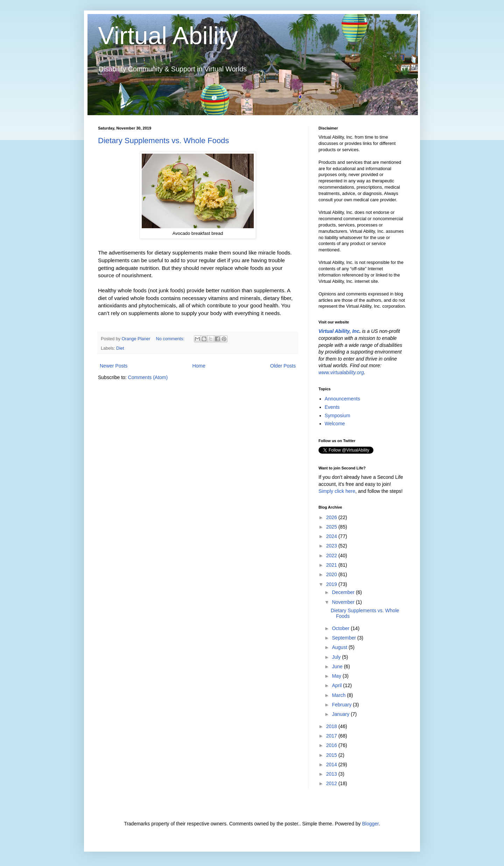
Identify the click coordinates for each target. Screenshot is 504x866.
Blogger (370, 824)
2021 (332, 565)
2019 (332, 584)
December (344, 592)
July (337, 657)
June (338, 666)
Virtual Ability (168, 36)
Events (332, 407)
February (342, 705)
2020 (332, 574)
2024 (332, 536)
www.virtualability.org (341, 372)
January (341, 714)
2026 (332, 517)
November (344, 602)
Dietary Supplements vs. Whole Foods (163, 141)
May (337, 676)
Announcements (342, 399)
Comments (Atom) (148, 377)
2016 (332, 745)
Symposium (338, 415)
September (344, 638)
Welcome (335, 424)
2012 (332, 783)
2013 (332, 774)
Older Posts (283, 366)
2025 (332, 527)
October (341, 628)
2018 (332, 726)
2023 (332, 546)
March (339, 695)
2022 (332, 556)
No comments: (171, 339)
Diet (120, 348)
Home (199, 366)
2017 (332, 736)
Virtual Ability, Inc (339, 331)
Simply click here (337, 491)
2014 (332, 764)
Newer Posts (114, 366)
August (340, 647)
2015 (332, 755)
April (337, 685)
